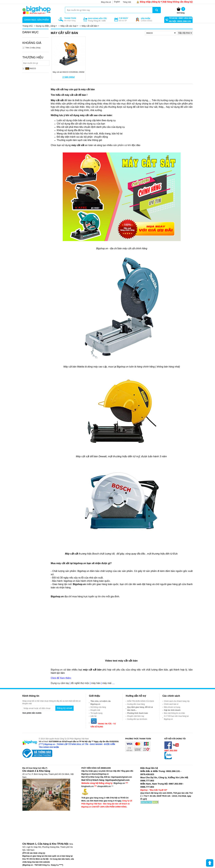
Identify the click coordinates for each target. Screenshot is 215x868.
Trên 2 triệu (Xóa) (33, 48)
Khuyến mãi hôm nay (136, 716)
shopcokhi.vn (104, 786)
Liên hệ (93, 716)
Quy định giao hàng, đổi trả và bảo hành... (140, 709)
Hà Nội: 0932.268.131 (180, 21)
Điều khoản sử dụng (172, 707)
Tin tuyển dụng (96, 713)
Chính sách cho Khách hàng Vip (177, 701)
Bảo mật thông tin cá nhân (174, 713)
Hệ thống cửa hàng (98, 707)
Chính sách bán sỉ (171, 704)
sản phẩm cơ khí (122, 145)
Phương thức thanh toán (138, 713)
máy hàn (96, 683)
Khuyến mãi (95, 710)
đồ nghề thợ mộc (80, 683)
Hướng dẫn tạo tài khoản (137, 719)
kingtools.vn (87, 786)
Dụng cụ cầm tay (60, 683)
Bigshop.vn (57, 670)
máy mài (107, 683)
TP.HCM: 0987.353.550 (181, 18)
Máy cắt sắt (92, 107)
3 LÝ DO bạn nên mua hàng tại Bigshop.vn (176, 718)
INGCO (31, 68)
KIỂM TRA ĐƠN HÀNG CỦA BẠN (141, 701)
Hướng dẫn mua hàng (136, 704)
